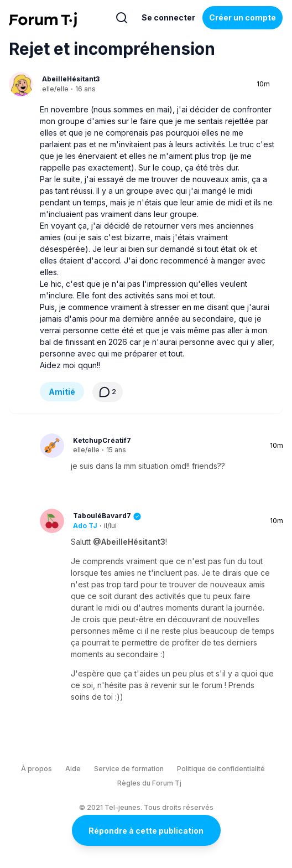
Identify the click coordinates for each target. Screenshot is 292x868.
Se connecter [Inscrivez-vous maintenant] (168, 17)
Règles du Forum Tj (149, 783)
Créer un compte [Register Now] (243, 17)
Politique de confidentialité (221, 769)
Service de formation (129, 769)
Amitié (62, 392)
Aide (73, 769)
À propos (36, 769)
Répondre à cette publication (146, 831)
